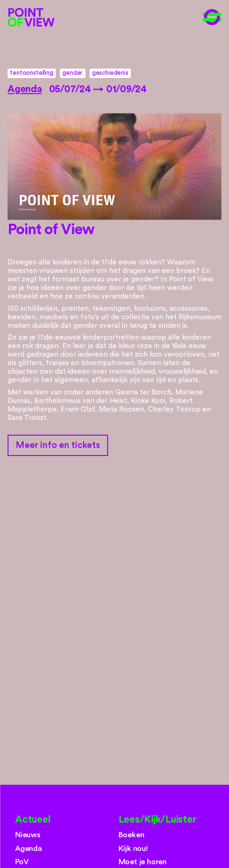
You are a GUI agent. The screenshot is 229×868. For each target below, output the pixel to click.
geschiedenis (110, 73)
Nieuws (28, 835)
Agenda (25, 89)
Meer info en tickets (58, 445)
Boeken (131, 835)
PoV (22, 862)
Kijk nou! (133, 849)
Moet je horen (143, 862)
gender (72, 73)
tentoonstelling (32, 73)
